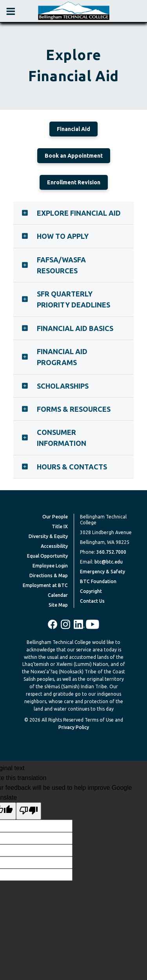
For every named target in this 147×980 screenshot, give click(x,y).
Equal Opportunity (47, 556)
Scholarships (63, 386)
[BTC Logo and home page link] (74, 11)
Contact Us (92, 601)
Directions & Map (49, 575)
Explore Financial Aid (79, 213)
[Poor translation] (29, 811)
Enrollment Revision (74, 182)
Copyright (91, 591)
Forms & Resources (74, 409)
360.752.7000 (111, 552)
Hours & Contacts (72, 467)
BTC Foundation (98, 581)
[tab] (74, 213)
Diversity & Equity (48, 536)
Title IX (60, 526)
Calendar (58, 595)
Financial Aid (73, 129)
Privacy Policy (74, 727)
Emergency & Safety (103, 572)
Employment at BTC (45, 585)
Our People (55, 517)
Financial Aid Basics (75, 328)
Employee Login (50, 566)
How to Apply (63, 236)
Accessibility (54, 546)
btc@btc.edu (109, 562)
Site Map (58, 605)
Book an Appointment (74, 156)
